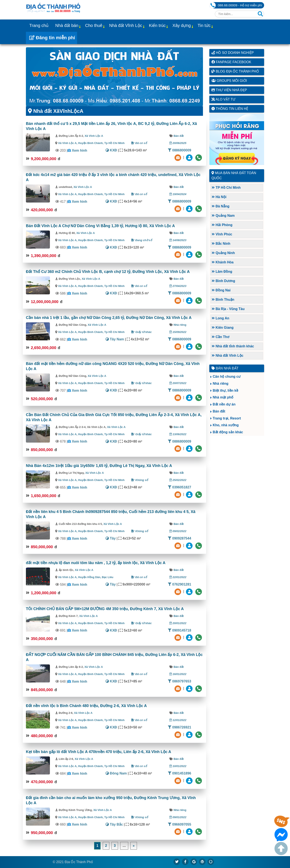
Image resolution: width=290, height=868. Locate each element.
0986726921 (179, 727)
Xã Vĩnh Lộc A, (68, 143)
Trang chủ (39, 25)
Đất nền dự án (224, 404)
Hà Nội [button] (219, 197)
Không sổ (140, 480)
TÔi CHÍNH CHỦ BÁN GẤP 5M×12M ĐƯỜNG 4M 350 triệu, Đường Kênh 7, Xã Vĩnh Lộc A (105, 609)
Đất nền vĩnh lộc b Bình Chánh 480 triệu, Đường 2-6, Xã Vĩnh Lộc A (86, 706)
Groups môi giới (229, 81)
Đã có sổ (139, 143)
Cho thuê (94, 25)
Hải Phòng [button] (222, 225)
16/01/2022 (178, 674)
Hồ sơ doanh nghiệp (233, 53)
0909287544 (179, 538)
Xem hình (79, 150)
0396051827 (179, 487)
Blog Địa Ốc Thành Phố (235, 71)
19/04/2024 (178, 194)
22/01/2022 (178, 577)
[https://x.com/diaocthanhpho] (177, 862)
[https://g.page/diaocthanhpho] (194, 862)
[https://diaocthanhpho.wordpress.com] (202, 862)
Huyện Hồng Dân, (90, 577)
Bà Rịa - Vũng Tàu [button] (228, 309)
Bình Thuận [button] (223, 300)
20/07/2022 (178, 383)
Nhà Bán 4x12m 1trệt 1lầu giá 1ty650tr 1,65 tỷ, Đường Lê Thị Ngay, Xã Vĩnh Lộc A (99, 466)
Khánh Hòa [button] (223, 262)
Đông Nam (116, 773)
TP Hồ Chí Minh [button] (226, 188)
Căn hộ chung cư (227, 377)
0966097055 (179, 824)
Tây (111, 538)
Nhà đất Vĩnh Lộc (126, 25)
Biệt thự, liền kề (225, 391)
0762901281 (179, 584)
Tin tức (204, 25)
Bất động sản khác (228, 432)
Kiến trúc (157, 25)
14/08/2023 (178, 240)
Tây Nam (115, 339)
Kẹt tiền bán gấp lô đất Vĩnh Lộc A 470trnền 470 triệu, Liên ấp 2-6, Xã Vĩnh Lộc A (99, 752)
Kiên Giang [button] (223, 328)
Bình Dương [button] (223, 281)
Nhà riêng (180, 325)
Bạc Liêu (108, 577)
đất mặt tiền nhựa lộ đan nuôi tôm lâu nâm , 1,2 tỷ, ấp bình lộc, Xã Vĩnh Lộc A (96, 563)
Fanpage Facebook (231, 62)
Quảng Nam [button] (223, 216)
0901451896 (179, 773)
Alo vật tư (223, 99)
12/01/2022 (178, 720)
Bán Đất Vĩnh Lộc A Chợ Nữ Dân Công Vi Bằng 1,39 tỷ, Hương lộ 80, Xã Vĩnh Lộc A (100, 226)
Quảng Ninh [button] (223, 253)
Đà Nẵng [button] (220, 206)
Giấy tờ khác (142, 332)
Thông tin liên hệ (230, 109)
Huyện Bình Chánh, (91, 143)
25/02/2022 (178, 480)
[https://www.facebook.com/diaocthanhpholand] (185, 862)
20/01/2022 (178, 623)
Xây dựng (182, 25)
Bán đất (179, 136)
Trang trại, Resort (227, 418)
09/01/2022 (178, 817)
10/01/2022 (178, 766)
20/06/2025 (178, 143)
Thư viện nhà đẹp (229, 90)
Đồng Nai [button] (221, 290)
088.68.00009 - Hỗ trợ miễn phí (240, 5)
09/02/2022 (178, 531)
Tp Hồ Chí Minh (114, 143)
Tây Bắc (114, 824)
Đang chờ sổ (142, 240)
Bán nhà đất (225, 368)
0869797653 (179, 681)
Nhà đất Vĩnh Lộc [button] (227, 356)
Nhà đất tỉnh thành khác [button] (233, 346)
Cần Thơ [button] (220, 337)
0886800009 (179, 150)
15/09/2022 (178, 332)
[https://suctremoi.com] (211, 862)
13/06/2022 (178, 434)
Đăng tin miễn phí (52, 38)
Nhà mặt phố (223, 397)
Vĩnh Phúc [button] (222, 234)
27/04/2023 (178, 286)
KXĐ (111, 150)
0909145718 (179, 630)
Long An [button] (220, 318)
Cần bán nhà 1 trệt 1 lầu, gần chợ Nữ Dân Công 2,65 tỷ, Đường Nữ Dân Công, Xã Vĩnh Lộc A (109, 318)
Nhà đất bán (67, 25)
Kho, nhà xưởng (226, 425)
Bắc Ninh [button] (221, 244)
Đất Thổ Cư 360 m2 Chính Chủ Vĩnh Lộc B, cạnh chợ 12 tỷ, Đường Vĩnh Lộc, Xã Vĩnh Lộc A (108, 272)
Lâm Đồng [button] (222, 272)
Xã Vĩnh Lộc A (94, 136)
